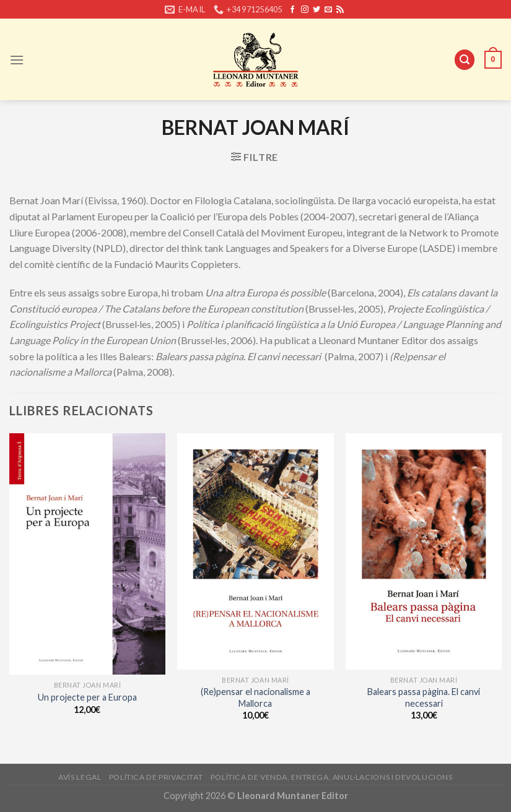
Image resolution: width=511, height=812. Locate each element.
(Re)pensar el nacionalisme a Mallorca (255, 698)
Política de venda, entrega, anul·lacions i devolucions (332, 777)
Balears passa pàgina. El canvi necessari (424, 698)
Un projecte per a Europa (87, 697)
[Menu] (17, 60)
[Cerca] (465, 60)
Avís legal (80, 777)
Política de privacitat (156, 777)
